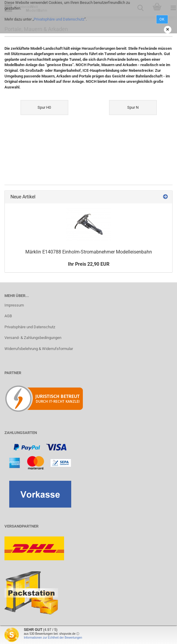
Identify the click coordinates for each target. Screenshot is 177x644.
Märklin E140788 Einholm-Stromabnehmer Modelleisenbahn (89, 252)
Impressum (14, 305)
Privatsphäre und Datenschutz (59, 19)
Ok (162, 19)
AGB (8, 316)
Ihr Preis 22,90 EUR (89, 264)
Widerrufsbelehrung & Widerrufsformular (39, 349)
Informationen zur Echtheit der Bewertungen (53, 638)
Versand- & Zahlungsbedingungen (33, 338)
